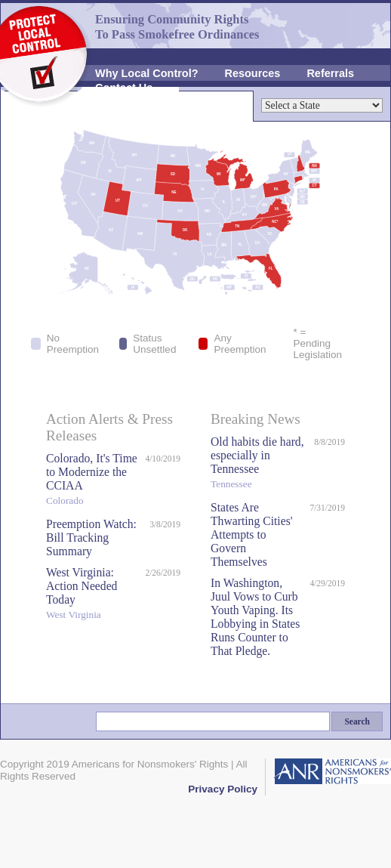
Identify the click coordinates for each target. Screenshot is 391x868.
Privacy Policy (223, 789)
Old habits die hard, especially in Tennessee (259, 464)
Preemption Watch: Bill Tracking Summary (91, 537)
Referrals (330, 73)
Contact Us (124, 88)
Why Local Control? (147, 73)
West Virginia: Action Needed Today (92, 595)
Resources (253, 73)
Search (357, 721)
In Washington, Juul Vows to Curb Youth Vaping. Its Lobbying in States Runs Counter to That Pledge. (255, 617)
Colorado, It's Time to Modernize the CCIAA (92, 481)
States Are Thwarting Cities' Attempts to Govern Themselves (252, 534)
